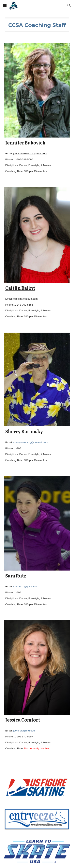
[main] (37, 25)
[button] (5, 5)
